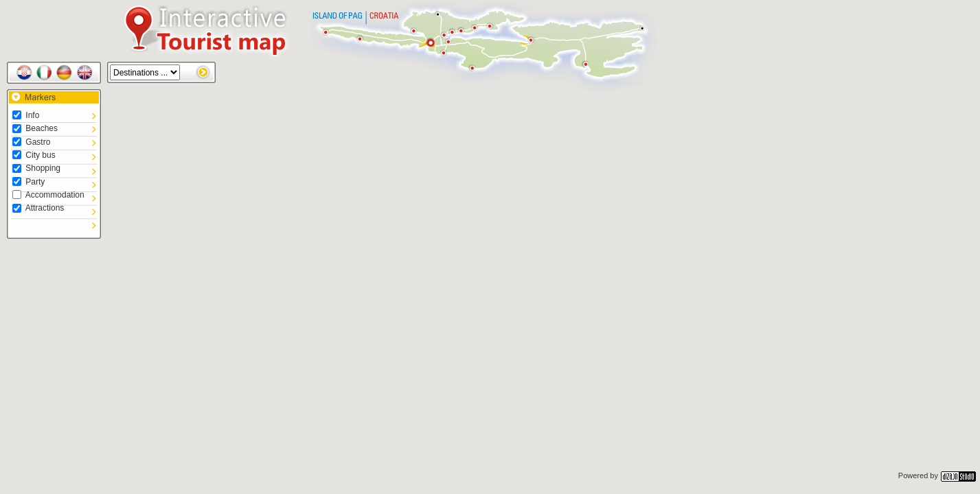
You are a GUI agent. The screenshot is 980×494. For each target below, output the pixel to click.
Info (26, 115)
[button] (478, 239)
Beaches (35, 128)
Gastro (31, 142)
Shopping (36, 168)
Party (29, 182)
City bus (34, 155)
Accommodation (48, 195)
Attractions (38, 208)
